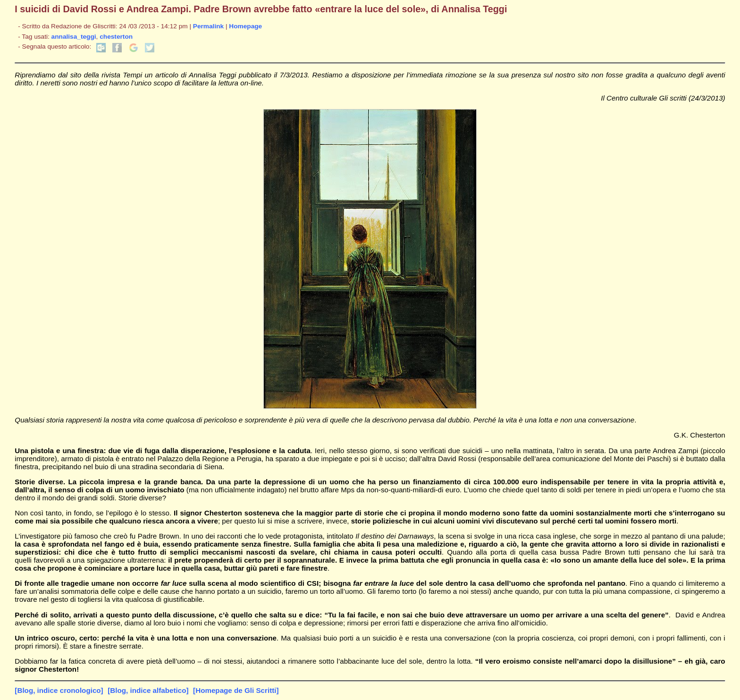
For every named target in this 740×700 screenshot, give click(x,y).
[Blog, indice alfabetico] (148, 690)
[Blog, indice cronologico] (59, 690)
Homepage (245, 26)
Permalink (208, 26)
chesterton (116, 37)
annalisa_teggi (74, 37)
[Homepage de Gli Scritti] (236, 690)
